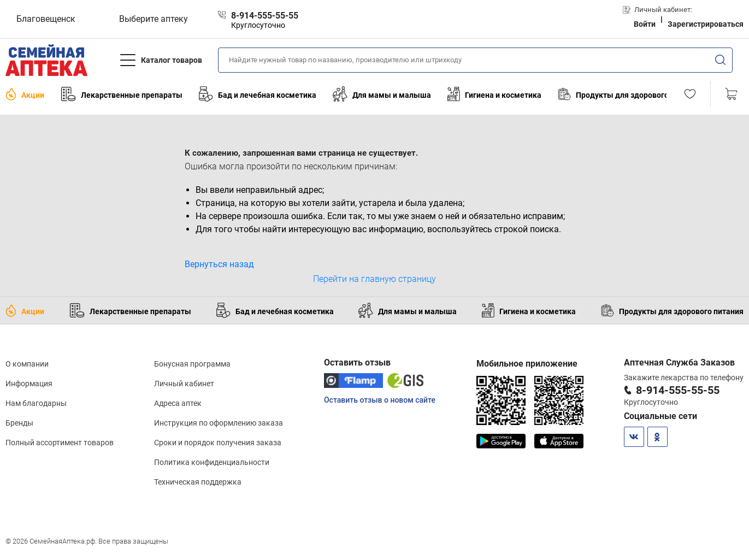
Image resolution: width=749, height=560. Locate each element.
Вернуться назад (219, 264)
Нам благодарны (36, 403)
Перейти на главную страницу (374, 279)
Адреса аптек (178, 403)
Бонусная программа (192, 364)
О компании (27, 364)
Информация (29, 384)
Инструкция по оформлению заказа (219, 423)
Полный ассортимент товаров (60, 443)
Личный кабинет (184, 384)
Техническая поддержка (198, 482)
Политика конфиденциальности (212, 462)
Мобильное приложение (527, 364)
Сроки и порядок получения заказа (218, 443)
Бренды (19, 423)
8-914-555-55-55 (678, 390)
